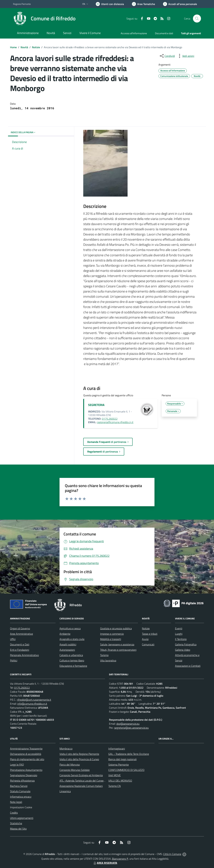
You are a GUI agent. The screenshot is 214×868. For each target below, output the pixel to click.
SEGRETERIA (96, 405)
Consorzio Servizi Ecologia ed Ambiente (81, 775)
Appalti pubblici (68, 644)
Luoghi (179, 634)
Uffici (13, 639)
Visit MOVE (115, 775)
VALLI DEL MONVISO (120, 781)
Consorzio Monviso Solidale (75, 770)
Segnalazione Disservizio (24, 775)
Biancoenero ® (120, 859)
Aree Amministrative (21, 634)
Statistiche (16, 823)
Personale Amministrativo (24, 655)
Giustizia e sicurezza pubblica (116, 628)
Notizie (36, 47)
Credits (14, 813)
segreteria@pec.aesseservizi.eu (131, 728)
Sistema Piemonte (119, 765)
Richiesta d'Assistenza (22, 781)
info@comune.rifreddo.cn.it (32, 704)
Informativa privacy (21, 797)
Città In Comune (172, 854)
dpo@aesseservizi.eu (128, 724)
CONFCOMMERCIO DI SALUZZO (126, 770)
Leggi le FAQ (17, 765)
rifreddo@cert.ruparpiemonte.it (34, 700)
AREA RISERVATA (105, 863)
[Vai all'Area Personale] (180, 4)
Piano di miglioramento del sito (27, 759)
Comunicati (148, 644)
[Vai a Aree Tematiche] (143, 4)
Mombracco (66, 749)
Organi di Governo (20, 628)
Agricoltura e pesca (70, 628)
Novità (24, 47)
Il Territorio (181, 639)
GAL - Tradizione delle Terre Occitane (129, 754)
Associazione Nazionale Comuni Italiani (81, 786)
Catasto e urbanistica (71, 655)
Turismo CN (115, 786)
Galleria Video (183, 650)
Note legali (16, 802)
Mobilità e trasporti (111, 639)
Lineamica (65, 791)
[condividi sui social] (167, 56)
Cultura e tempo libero (72, 660)
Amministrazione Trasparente (26, 749)
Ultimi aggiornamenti (22, 818)
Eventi (179, 628)
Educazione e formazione (73, 666)
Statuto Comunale (20, 791)
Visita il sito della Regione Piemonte (79, 754)
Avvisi (145, 639)
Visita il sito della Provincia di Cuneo (79, 759)
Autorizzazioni (67, 650)
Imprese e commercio (112, 634)
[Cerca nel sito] (197, 19)
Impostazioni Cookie (21, 807)
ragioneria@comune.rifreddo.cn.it (115, 422)
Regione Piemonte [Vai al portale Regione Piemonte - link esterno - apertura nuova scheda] (22, 4)
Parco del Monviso (70, 765)
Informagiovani (117, 749)
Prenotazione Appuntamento (26, 770)
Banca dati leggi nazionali (122, 759)
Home (13, 47)
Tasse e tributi (150, 634)
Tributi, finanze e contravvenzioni (118, 650)
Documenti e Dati (20, 644)
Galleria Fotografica (186, 644)
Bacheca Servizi (19, 786)
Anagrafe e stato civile (72, 639)
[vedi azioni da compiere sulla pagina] (186, 56)
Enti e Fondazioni (20, 650)
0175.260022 (110, 419)
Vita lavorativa (108, 660)
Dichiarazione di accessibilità (26, 754)
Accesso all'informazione (134, 33)
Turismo (104, 655)
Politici (14, 660)
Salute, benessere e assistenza (117, 644)
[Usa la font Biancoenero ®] (110, 4)
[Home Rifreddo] (44, 19)
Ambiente (65, 634)
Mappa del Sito (18, 829)
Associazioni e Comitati (188, 666)
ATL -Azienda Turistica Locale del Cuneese (83, 781)
